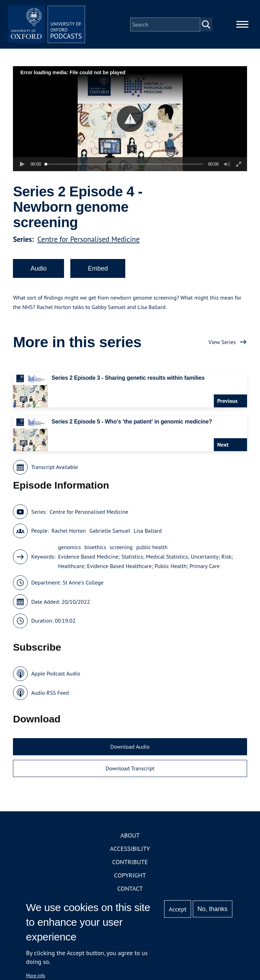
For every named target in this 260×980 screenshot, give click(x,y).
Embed (98, 272)
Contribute (130, 865)
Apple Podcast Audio (56, 677)
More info (36, 975)
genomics (69, 551)
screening (121, 551)
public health (152, 551)
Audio (38, 272)
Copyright (130, 879)
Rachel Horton (69, 534)
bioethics (95, 551)
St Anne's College (83, 586)
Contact (130, 892)
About (130, 839)
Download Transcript (130, 771)
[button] (130, 122)
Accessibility (130, 852)
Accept (178, 909)
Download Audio (130, 750)
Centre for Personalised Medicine (89, 242)
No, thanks (212, 909)
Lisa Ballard (148, 534)
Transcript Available (55, 470)
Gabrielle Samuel (110, 534)
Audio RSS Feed (50, 696)
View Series (222, 345)
